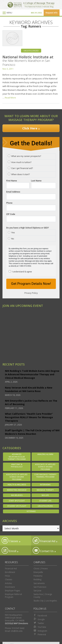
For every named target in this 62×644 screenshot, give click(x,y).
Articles (8, 583)
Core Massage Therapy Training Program (45, 476)
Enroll (9, 550)
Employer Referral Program (13, 596)
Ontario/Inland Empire (17, 326)
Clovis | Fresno (41, 569)
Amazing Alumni (45, 454)
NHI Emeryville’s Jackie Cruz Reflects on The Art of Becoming (31, 402)
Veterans (31, 511)
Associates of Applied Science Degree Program (17, 477)
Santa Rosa (11, 349)
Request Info (52, 13)
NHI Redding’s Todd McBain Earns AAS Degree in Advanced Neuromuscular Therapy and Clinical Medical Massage (32, 374)
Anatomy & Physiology (17, 465)
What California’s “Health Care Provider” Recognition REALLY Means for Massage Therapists (29, 417)
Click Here (30, 128)
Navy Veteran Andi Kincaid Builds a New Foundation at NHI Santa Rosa (29, 389)
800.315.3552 (36, 13)
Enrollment (10, 572)
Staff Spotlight (17, 501)
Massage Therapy (45, 490)
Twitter (39, 623)
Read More (10, 98)
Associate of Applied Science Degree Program (45, 467)
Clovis (8, 312)
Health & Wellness (17, 485)
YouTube (40, 627)
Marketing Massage (17, 490)
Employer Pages (12, 591)
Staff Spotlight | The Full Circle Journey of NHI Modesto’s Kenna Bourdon (32, 432)
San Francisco (40, 587)
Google (39, 619)
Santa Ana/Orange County (19, 345)
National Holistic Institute (15, 5)
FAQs (7, 576)
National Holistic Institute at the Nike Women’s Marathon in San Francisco (28, 60)
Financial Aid (44, 540)
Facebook (40, 615)
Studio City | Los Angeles (45, 601)
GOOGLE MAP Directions (16, 623)
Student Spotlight (17, 506)
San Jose (9, 340)
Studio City (10, 354)
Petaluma (38, 576)
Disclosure (10, 587)
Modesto (10, 322)
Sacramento (11, 335)
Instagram (40, 631)
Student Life (45, 501)
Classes (10, 540)
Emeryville (10, 317)
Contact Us (43, 550)
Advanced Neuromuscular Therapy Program (17, 457)
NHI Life (45, 495)
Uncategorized (31, 51)
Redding (9, 331)
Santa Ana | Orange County (43, 596)
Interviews (45, 485)
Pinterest (40, 634)
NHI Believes (17, 495)
